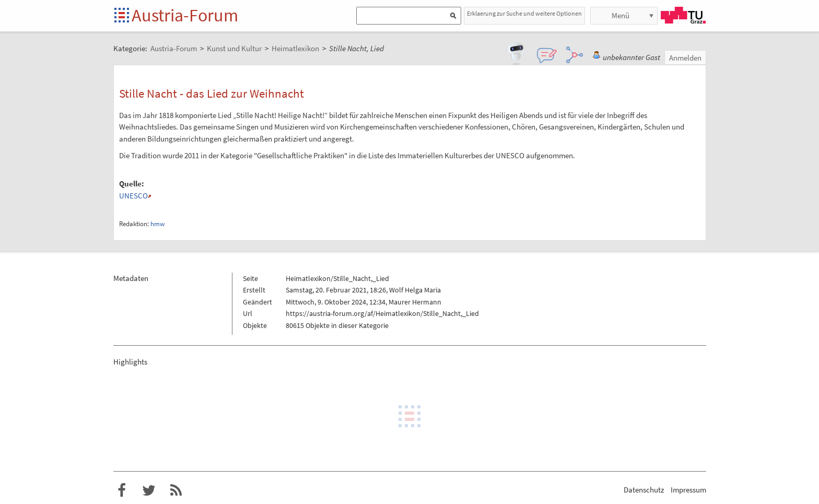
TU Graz (683, 15)
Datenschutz (644, 490)
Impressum (688, 490)
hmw (157, 224)
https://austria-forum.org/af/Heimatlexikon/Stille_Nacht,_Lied (382, 313)
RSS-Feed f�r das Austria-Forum (176, 490)
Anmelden (685, 58)
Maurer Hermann (415, 302)
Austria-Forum (185, 15)
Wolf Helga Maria (415, 290)
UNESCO (133, 196)
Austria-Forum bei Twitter (149, 490)
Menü (621, 15)
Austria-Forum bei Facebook (122, 490)
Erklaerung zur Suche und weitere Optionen (524, 13)
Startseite (122, 16)
